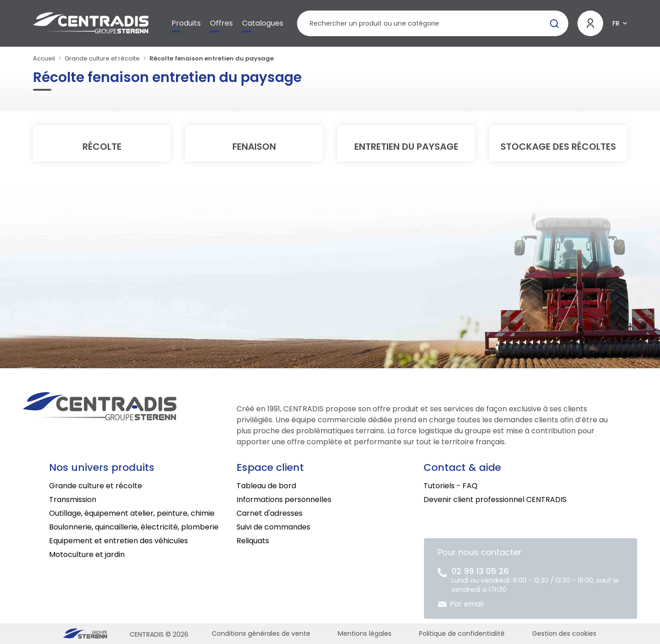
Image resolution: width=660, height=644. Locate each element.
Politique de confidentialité (462, 633)
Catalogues (263, 23)
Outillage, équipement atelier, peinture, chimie (132, 513)
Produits (186, 23)
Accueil (44, 58)
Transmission (73, 499)
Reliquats (253, 541)
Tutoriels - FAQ (451, 486)
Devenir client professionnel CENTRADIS (495, 499)
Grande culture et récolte (102, 58)
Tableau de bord (266, 486)
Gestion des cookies (564, 633)
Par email (467, 604)
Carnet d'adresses (269, 513)
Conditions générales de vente (261, 633)
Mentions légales (365, 633)
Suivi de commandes (273, 527)
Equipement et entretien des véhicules (118, 541)
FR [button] (616, 23)
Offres (221, 23)
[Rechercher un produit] (433, 23)
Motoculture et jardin (87, 554)
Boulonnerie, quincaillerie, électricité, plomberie (134, 527)
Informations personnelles (284, 499)
